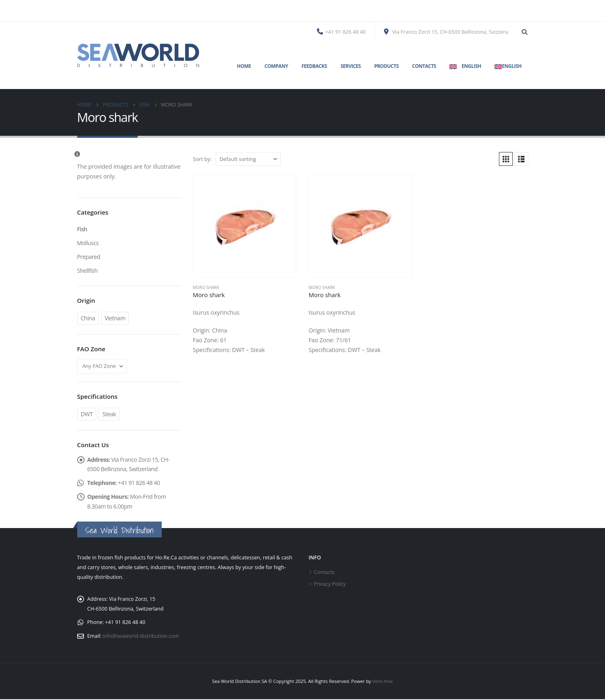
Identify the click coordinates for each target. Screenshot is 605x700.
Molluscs (88, 243)
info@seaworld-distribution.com (141, 637)
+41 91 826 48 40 (342, 32)
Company (276, 66)
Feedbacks (314, 66)
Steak (109, 414)
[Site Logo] (138, 55)
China (88, 318)
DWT (87, 414)
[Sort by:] (248, 159)
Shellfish (88, 271)
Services (351, 66)
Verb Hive (383, 682)
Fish (82, 229)
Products (386, 66)
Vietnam (115, 318)
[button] (525, 32)
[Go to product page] (245, 226)
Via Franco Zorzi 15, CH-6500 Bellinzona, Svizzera (446, 32)
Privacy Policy (330, 585)
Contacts (424, 66)
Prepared (89, 257)
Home (244, 66)
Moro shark (206, 287)
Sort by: (202, 159)
